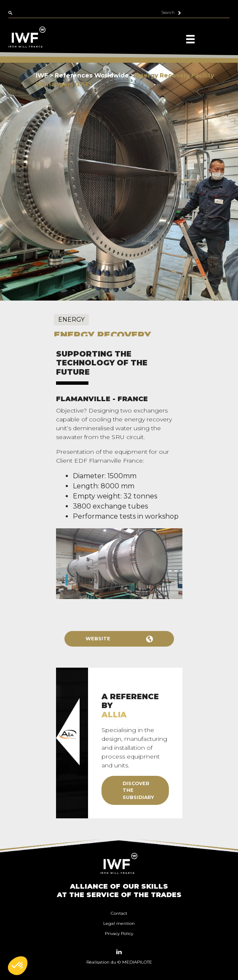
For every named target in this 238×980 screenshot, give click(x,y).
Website (119, 639)
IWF (42, 75)
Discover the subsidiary (138, 790)
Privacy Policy (119, 933)
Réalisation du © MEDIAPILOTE (119, 962)
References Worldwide (93, 75)
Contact (119, 913)
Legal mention (119, 923)
